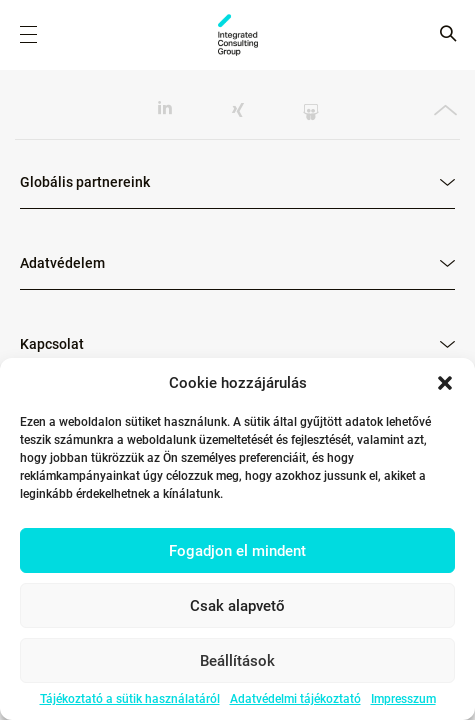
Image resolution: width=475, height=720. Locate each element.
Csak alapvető (237, 606)
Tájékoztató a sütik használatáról (130, 699)
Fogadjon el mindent (237, 551)
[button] (445, 383)
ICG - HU (238, 35)
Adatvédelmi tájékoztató (295, 699)
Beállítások (237, 661)
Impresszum (403, 699)
